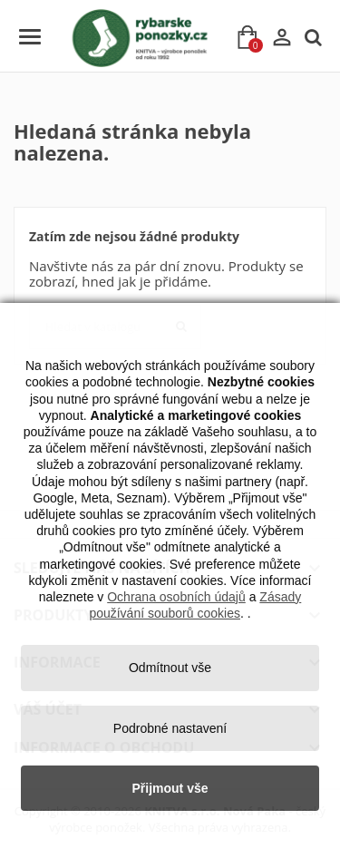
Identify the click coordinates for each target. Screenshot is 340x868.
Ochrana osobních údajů (176, 597)
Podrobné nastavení (170, 728)
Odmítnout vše (170, 668)
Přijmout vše (170, 788)
